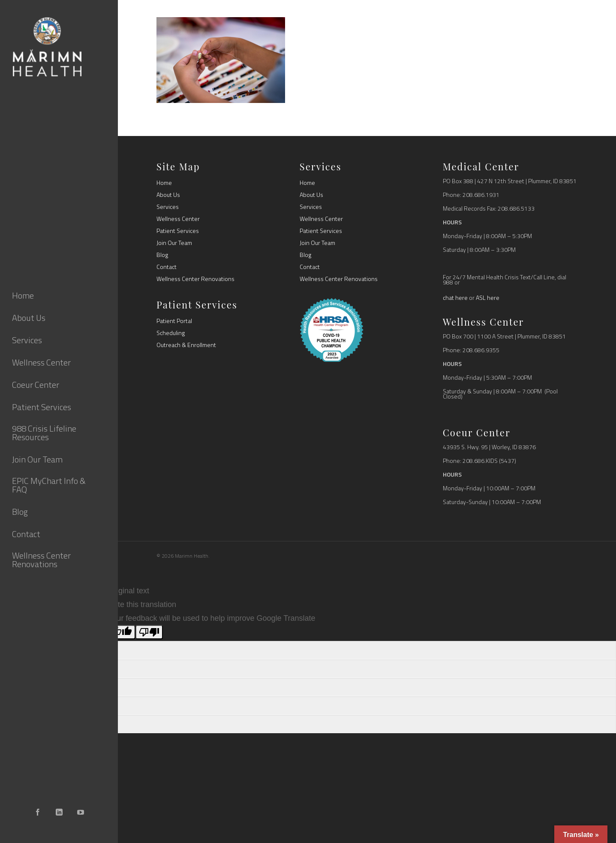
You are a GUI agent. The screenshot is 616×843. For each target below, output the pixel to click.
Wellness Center (178, 219)
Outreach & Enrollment (186, 345)
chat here (455, 298)
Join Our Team (174, 243)
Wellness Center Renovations (195, 279)
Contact (167, 267)
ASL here (488, 298)
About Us (168, 195)
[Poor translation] (149, 632)
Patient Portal (174, 321)
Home (164, 183)
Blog (162, 255)
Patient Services (178, 231)
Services (168, 207)
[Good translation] (122, 632)
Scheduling (171, 333)
